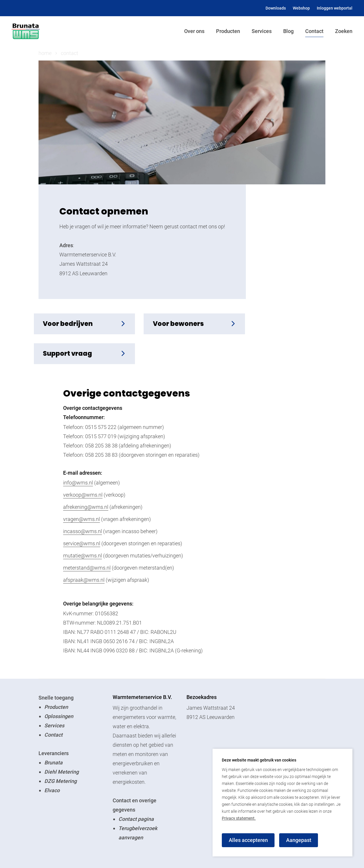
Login (92, 853)
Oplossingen (59, 687)
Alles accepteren (248, 840)
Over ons (194, 31)
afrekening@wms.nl (86, 478)
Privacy (116, 853)
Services (262, 31)
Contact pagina (136, 790)
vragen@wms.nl (82, 490)
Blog (288, 31)
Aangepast (299, 840)
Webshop (301, 8)
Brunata (53, 733)
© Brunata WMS (57, 853)
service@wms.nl (82, 514)
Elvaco (52, 761)
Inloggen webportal (335, 8)
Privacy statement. (239, 818)
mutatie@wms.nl (83, 526)
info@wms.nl (78, 453)
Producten (228, 31)
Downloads (276, 8)
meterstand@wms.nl (87, 538)
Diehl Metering (62, 743)
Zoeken (344, 31)
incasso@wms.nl (83, 502)
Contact (314, 31)
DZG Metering (61, 752)
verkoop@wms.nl (83, 466)
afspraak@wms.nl (84, 551)
